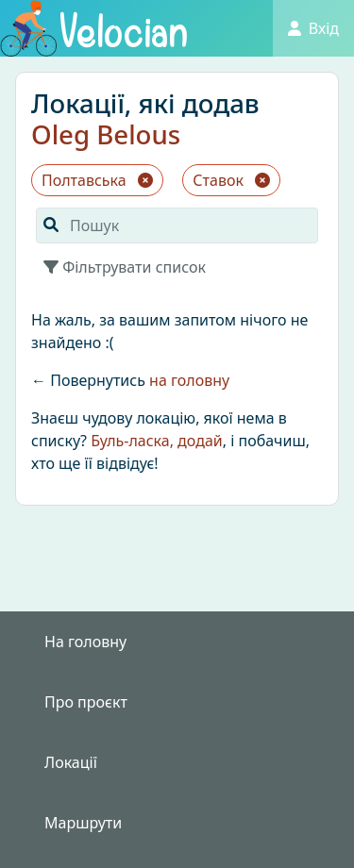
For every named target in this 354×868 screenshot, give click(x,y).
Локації (71, 762)
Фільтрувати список (125, 267)
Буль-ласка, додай (157, 441)
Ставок (231, 180)
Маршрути (83, 823)
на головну (189, 380)
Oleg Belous (106, 134)
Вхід (313, 28)
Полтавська (97, 180)
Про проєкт (86, 702)
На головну (85, 642)
